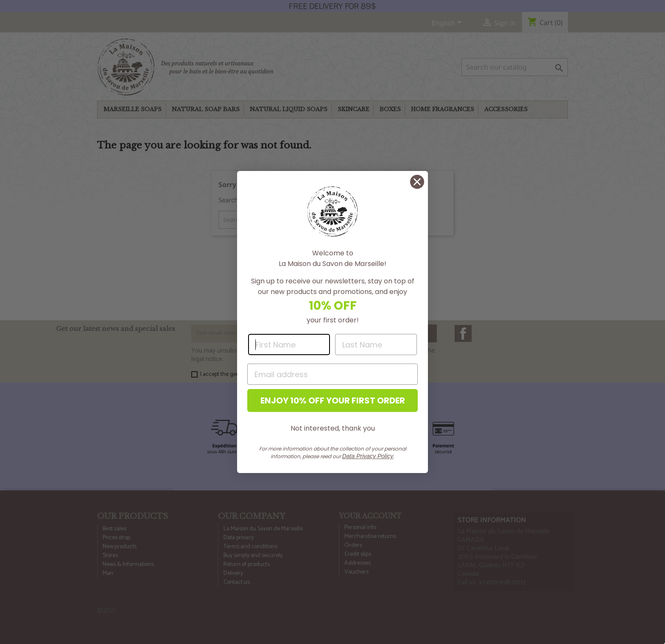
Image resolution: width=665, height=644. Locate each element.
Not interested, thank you (333, 428)
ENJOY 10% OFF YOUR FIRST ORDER (333, 400)
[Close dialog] (417, 182)
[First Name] (289, 344)
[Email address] (332, 374)
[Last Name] (376, 344)
